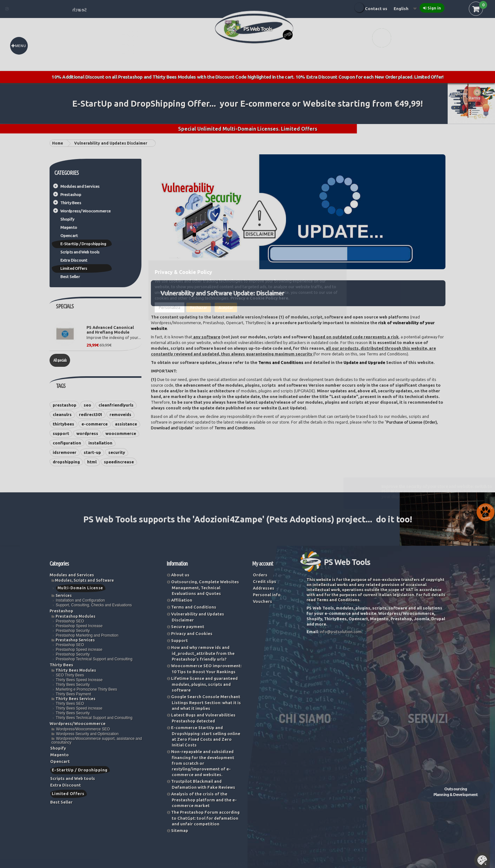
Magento (69, 227)
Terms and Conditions (281, 362)
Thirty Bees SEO (70, 704)
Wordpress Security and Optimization (87, 734)
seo (87, 405)
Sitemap (180, 830)
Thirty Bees (71, 203)
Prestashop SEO (70, 621)
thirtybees (63, 424)
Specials (65, 306)
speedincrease (119, 462)
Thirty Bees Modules (76, 670)
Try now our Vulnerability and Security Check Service (428, 643)
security (117, 452)
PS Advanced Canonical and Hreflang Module (110, 330)
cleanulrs (62, 414)
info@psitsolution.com (341, 632)
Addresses (264, 588)
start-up (92, 452)
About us (180, 575)
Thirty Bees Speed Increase (79, 680)
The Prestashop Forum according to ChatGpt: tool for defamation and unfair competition (205, 818)
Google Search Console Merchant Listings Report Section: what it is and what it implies (206, 702)
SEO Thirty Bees (70, 675)
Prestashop (71, 194)
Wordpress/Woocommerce (86, 211)
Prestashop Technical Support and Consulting (94, 659)
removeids (120, 414)
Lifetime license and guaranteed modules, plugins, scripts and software (204, 684)
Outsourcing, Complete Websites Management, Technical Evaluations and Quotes (205, 588)
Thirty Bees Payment (73, 694)
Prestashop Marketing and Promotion (87, 635)
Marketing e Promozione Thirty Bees (86, 689)
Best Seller (70, 276)
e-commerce (95, 424)
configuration (67, 443)
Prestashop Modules (75, 616)
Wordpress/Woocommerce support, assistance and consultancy (97, 740)
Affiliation (182, 600)
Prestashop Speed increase (79, 650)
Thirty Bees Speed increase (79, 708)
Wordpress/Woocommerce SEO (83, 729)
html (92, 462)
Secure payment (188, 627)
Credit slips (265, 581)
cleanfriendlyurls (116, 405)
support (61, 433)
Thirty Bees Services (75, 699)
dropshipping (66, 462)
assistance (126, 424)
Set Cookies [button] (482, 860)
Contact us (376, 9)
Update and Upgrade (364, 362)
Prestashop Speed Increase (79, 626)
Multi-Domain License (80, 588)
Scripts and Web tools (80, 252)
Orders (260, 575)
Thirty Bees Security (73, 685)
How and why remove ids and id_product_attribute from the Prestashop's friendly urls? (203, 653)
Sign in (434, 8)
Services (64, 595)
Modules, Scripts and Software (84, 580)
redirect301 (91, 414)
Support (179, 640)
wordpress (87, 433)
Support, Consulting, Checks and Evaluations (94, 605)
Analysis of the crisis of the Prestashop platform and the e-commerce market (204, 800)
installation (100, 443)
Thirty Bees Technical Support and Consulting (94, 718)
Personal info (267, 595)
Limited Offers (74, 268)
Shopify (67, 219)
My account (263, 563)
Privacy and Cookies (192, 633)
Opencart (69, 235)
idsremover (65, 452)
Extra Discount (74, 260)
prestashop (65, 405)
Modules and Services (80, 186)
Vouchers (262, 601)
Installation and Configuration (80, 600)
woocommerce (121, 433)
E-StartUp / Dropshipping (83, 244)
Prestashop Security (73, 631)
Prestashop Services (75, 640)
